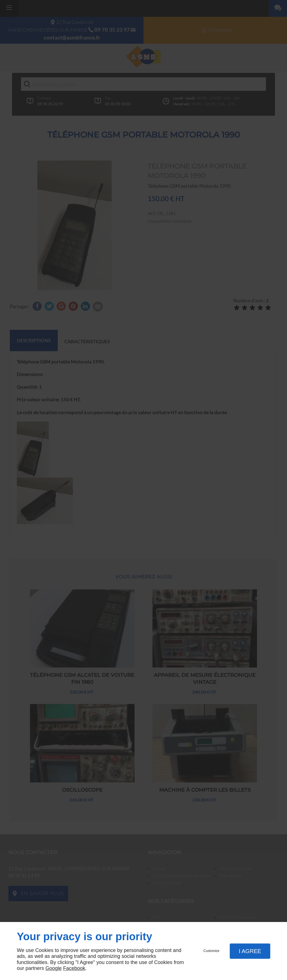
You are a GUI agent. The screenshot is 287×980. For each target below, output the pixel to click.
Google (54, 968)
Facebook (74, 968)
